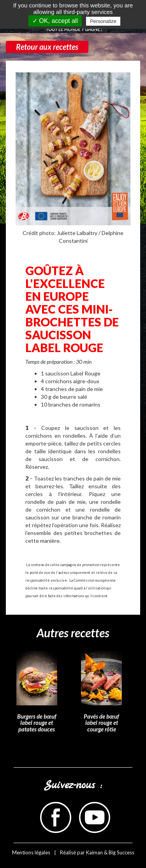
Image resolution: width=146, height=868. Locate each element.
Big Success (121, 852)
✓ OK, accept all (55, 21)
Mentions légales (31, 852)
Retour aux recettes (47, 47)
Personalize (103, 21)
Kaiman (94, 852)
